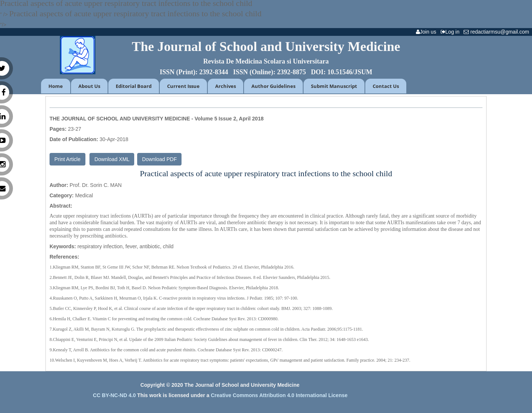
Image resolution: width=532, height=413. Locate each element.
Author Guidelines (273, 86)
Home (56, 86)
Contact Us (386, 86)
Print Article (67, 159)
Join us (428, 32)
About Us (89, 86)
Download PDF (159, 159)
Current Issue (183, 86)
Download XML (112, 159)
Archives (226, 86)
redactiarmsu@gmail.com (498, 32)
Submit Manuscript (334, 86)
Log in (452, 32)
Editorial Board (134, 86)
